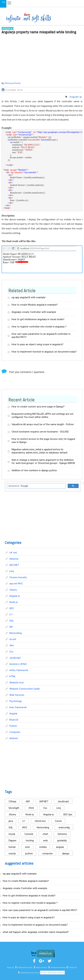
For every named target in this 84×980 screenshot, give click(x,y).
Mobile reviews (41, 967)
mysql (12, 834)
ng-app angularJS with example (29, 297)
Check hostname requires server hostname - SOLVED (40, 432)
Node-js (14, 602)
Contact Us (73, 967)
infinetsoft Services (25, 967)
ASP (28, 801)
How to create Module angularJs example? (35, 305)
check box (40, 821)
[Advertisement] (42, 58)
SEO (12, 608)
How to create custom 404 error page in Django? (38, 407)
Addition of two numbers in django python (34, 470)
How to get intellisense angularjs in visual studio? (38, 319)
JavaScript (15, 658)
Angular (13, 714)
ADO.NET (14, 565)
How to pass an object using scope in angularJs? (37, 344)
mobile (43, 847)
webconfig (64, 827)
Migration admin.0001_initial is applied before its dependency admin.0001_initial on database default (40, 451)
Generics (62, 834)
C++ (11, 615)
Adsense (14, 559)
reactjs (12, 854)
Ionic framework (18, 707)
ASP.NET (44, 801)
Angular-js (8, 28)
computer (47, 854)
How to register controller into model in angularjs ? (39, 327)
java (11, 821)
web (45, 840)
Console (29, 834)
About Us (11, 967)
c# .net (13, 553)
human (12, 847)
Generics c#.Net (18, 664)
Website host (17, 683)
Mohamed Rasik (13, 83)
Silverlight (14, 808)
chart (45, 834)
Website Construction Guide (25, 689)
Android (13, 738)
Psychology (16, 701)
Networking (16, 633)
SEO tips (68, 814)
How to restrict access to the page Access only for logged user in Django (43, 441)
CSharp (12, 801)
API (11, 627)
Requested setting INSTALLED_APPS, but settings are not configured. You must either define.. (42, 415)
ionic (27, 847)
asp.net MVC (16, 584)
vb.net (13, 639)
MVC (25, 827)
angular (60, 847)
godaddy (62, 840)
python (29, 854)
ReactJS (14, 720)
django (66, 854)
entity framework (19, 670)
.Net (12, 645)
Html (31, 808)
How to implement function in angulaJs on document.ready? (44, 352)
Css (11, 652)
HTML (13, 676)
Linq (12, 571)
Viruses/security (18, 577)
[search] (36, 486)
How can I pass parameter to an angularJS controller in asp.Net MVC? (41, 336)
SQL (12, 621)
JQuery (13, 590)
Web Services (17, 695)
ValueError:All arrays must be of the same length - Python (43, 424)
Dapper (13, 840)
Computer (15, 732)
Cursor (58, 821)
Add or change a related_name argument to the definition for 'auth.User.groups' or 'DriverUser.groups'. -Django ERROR (43, 462)
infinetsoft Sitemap (58, 967)
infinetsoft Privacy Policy (30, 973)
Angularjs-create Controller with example (34, 312)
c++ (24, 821)
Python (13, 726)
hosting (30, 840)
